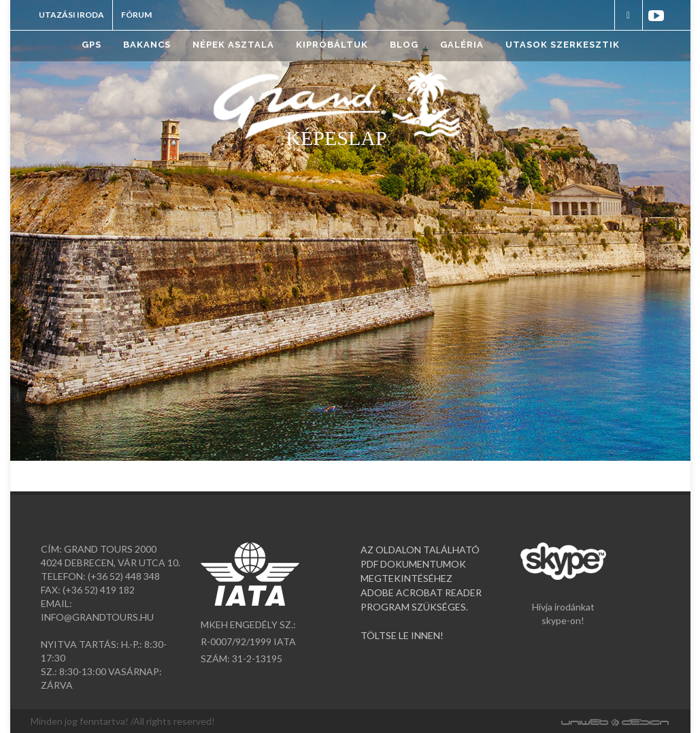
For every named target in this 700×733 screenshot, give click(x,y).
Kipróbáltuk (332, 45)
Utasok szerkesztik (563, 45)
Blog (404, 45)
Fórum (136, 15)
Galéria (462, 45)
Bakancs (147, 45)
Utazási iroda (71, 15)
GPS (91, 45)
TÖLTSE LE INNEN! (402, 635)
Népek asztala (233, 45)
